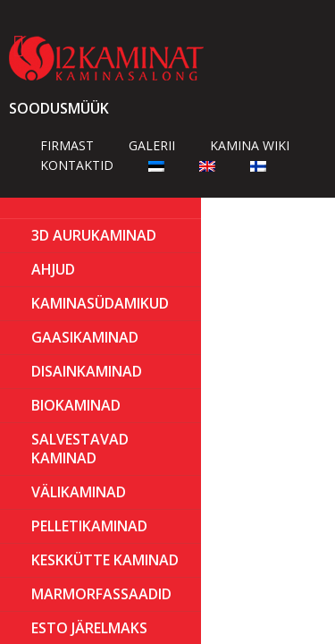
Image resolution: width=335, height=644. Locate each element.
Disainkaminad (87, 371)
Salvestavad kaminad (80, 449)
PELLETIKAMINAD (89, 526)
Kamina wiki (250, 145)
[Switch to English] (207, 165)
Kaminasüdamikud (100, 303)
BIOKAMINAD (76, 405)
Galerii (152, 145)
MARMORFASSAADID (101, 594)
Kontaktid (77, 165)
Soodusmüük (59, 108)
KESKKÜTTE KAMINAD (105, 560)
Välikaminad (79, 492)
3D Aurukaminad (94, 235)
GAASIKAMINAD (85, 337)
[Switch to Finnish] (258, 165)
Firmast (67, 145)
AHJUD (53, 269)
